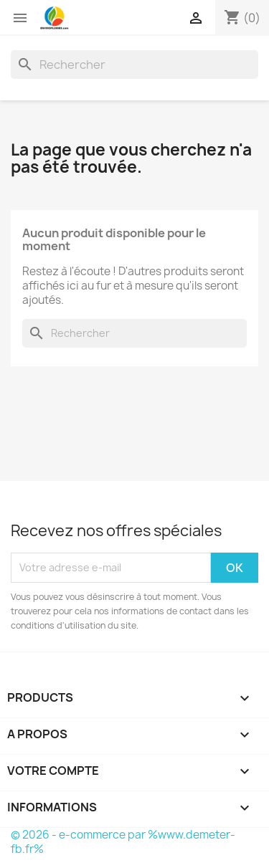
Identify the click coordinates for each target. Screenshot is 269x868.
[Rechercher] (134, 65)
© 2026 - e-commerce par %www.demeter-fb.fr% (123, 842)
